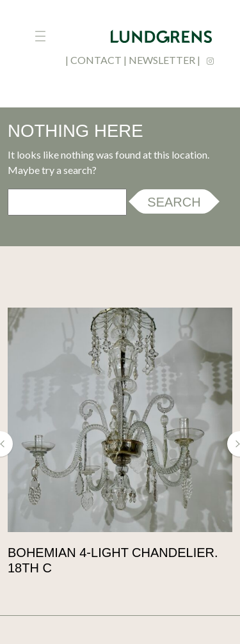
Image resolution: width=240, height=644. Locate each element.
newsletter (162, 60)
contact (96, 60)
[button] (6, 444)
